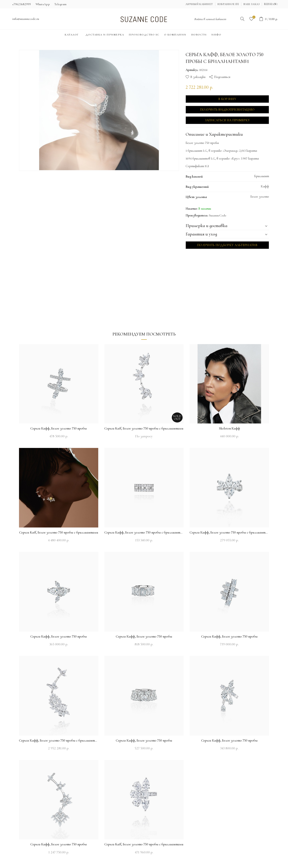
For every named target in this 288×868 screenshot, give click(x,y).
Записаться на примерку (227, 120)
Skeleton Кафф (229, 428)
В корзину (227, 99)
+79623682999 (22, 4)
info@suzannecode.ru (26, 19)
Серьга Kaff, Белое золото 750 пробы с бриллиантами (144, 428)
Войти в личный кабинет (210, 19)
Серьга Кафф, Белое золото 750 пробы (59, 428)
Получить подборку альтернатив (227, 245)
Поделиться (222, 77)
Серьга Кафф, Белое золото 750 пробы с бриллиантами (144, 532)
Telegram (60, 4)
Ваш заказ (252, 4)
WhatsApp (43, 4)
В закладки (198, 77)
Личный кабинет (199, 4)
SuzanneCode (218, 215)
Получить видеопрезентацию (227, 110)
